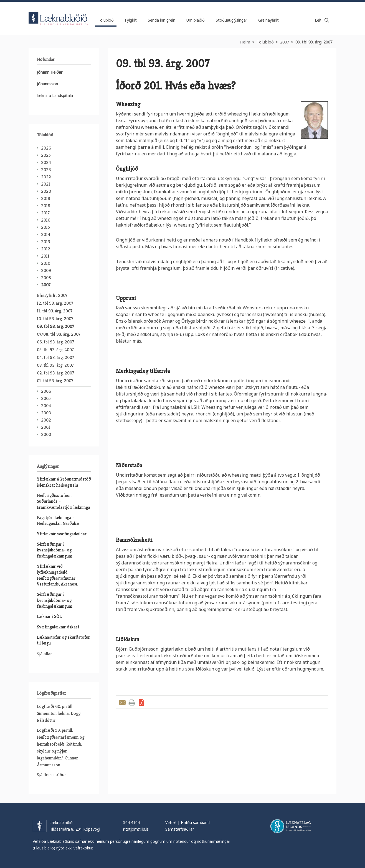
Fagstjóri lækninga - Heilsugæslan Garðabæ (58, 520)
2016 (46, 220)
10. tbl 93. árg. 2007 (55, 319)
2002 (46, 420)
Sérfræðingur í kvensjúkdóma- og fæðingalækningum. (55, 550)
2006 (46, 391)
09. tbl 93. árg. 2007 (314, 42)
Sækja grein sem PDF (142, 703)
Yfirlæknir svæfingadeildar (62, 534)
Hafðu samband (195, 822)
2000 (46, 434)
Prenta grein (132, 703)
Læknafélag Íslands (291, 826)
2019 (46, 198)
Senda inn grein (162, 20)
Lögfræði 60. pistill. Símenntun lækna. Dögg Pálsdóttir (59, 713)
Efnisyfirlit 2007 (52, 295)
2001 (46, 427)
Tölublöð (265, 42)
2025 (46, 155)
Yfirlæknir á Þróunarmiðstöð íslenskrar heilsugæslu (64, 482)
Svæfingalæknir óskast (58, 627)
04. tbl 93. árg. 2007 (55, 357)
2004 (46, 406)
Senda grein (122, 703)
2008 (46, 278)
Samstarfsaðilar (180, 829)
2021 (46, 184)
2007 (285, 42)
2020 (46, 191)
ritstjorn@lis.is (136, 829)
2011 (45, 256)
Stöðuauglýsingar (231, 20)
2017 (45, 213)
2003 (46, 413)
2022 (46, 177)
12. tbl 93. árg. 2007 (55, 303)
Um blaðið (196, 20)
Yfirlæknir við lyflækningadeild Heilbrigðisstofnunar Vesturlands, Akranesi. (57, 575)
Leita (327, 20)
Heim (245, 42)
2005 (46, 398)
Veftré (171, 822)
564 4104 (131, 822)
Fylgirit (131, 20)
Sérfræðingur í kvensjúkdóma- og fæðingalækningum (55, 600)
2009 (46, 270)
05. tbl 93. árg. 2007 (55, 350)
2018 (46, 206)
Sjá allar (45, 654)
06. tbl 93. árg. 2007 (55, 342)
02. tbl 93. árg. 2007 (55, 373)
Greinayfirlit (268, 20)
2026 (46, 148)
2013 (45, 242)
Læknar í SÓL (49, 616)
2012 (46, 249)
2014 (46, 234)
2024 (46, 162)
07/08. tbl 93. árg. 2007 (59, 334)
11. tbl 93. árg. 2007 (55, 311)
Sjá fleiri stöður (52, 774)
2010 (46, 263)
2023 (46, 170)
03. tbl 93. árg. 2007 (55, 365)
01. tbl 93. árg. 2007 (55, 381)
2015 (45, 227)
